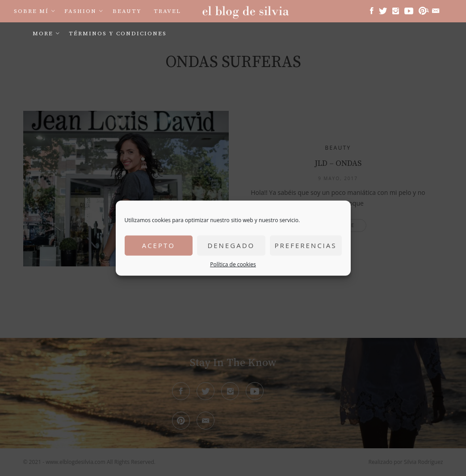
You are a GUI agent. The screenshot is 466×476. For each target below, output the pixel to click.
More (43, 34)
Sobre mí (31, 11)
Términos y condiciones (118, 34)
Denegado (231, 245)
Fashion (80, 11)
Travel (167, 11)
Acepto (159, 245)
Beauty (127, 11)
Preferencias (306, 245)
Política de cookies (233, 264)
